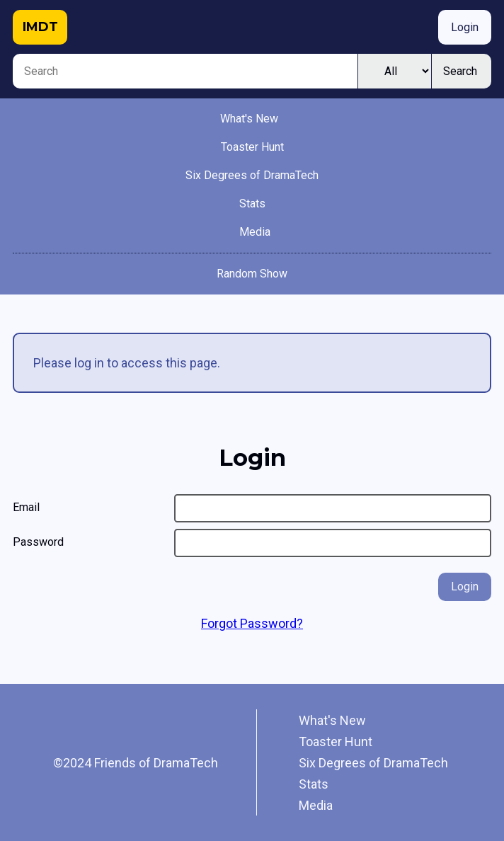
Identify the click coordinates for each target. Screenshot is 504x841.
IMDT (40, 27)
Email (26, 507)
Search (460, 71)
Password (38, 542)
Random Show (252, 274)
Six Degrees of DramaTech (252, 175)
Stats (252, 204)
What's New (249, 119)
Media (255, 232)
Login (465, 27)
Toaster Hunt (252, 147)
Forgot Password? (252, 623)
